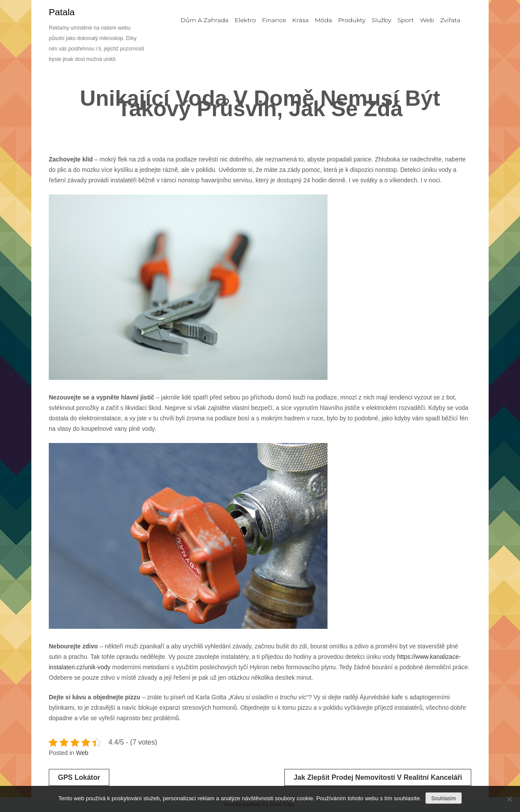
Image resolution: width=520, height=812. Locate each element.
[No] (509, 799)
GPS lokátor (79, 777)
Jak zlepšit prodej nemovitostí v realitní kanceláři (378, 777)
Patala (62, 12)
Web (82, 753)
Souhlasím (444, 799)
